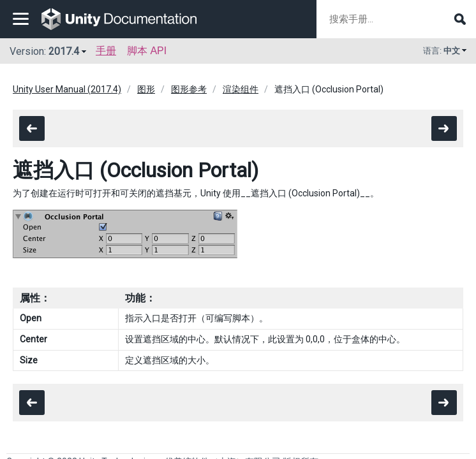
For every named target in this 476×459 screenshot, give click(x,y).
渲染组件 (241, 89)
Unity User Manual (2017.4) (67, 89)
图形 (146, 89)
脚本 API (147, 51)
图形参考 (189, 89)
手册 (106, 51)
